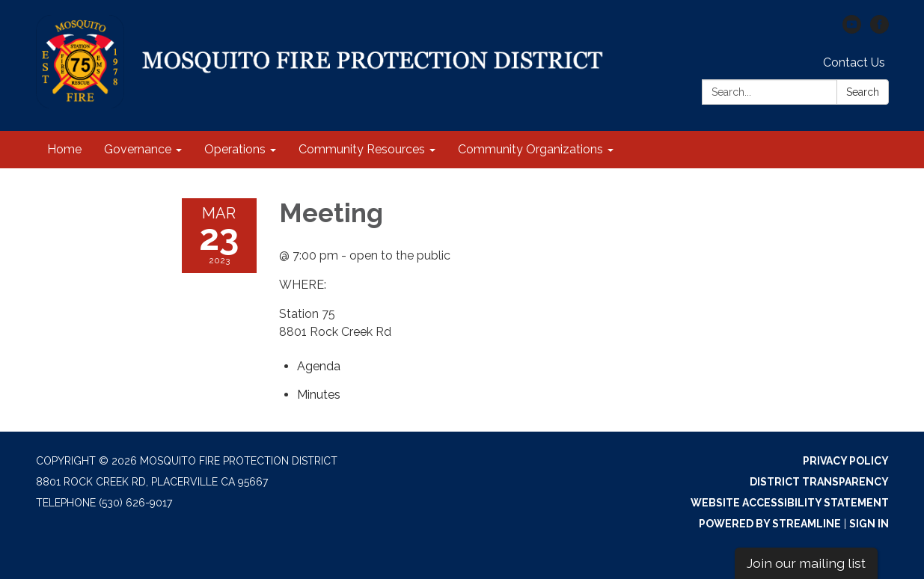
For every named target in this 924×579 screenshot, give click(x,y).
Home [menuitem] (64, 149)
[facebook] (879, 30)
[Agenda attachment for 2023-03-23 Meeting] (319, 366)
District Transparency (819, 482)
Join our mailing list (806, 563)
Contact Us (854, 62)
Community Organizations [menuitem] (530, 149)
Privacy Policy (846, 461)
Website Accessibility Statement (790, 503)
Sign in (869, 524)
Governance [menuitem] (138, 149)
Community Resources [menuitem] (362, 149)
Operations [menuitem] (235, 149)
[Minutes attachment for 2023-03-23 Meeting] (319, 395)
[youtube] (852, 30)
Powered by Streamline (770, 524)
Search (863, 92)
